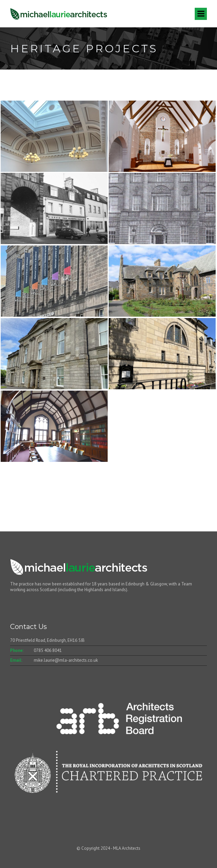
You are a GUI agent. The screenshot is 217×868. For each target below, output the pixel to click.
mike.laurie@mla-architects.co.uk (66, 660)
